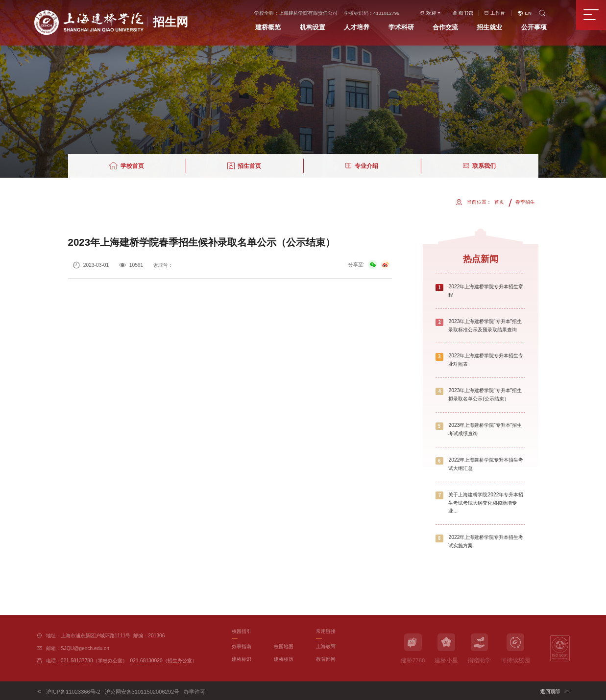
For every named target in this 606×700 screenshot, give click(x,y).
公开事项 (543, 27)
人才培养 (366, 27)
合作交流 (455, 27)
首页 (499, 202)
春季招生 (525, 202)
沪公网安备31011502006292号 (131, 690)
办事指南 (242, 645)
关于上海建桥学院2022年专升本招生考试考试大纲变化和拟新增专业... (486, 502)
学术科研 (410, 27)
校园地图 (284, 645)
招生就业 (499, 27)
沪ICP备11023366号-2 (70, 690)
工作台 (507, 13)
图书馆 (476, 13)
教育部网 (326, 658)
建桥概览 (277, 27)
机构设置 (322, 27)
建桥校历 (284, 658)
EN (537, 13)
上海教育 (326, 645)
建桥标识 (242, 658)
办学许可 (178, 690)
